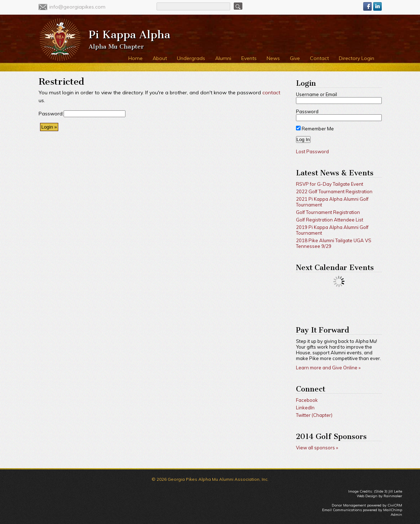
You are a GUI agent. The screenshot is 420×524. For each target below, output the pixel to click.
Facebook (307, 400)
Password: (51, 114)
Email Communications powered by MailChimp (362, 510)
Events (249, 58)
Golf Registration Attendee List (330, 220)
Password (307, 111)
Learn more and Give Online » (328, 368)
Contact (319, 58)
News (273, 58)
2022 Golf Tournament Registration (334, 191)
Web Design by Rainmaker (379, 496)
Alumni (223, 58)
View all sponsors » (317, 448)
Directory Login (357, 58)
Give (295, 58)
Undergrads (191, 58)
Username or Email (317, 94)
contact (271, 93)
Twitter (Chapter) (314, 415)
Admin (396, 515)
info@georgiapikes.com (77, 7)
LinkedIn (305, 408)
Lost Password (312, 151)
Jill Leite (395, 491)
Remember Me (315, 129)
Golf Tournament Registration (328, 212)
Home (135, 58)
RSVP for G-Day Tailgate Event (330, 184)
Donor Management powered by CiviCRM (367, 505)
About (160, 58)
